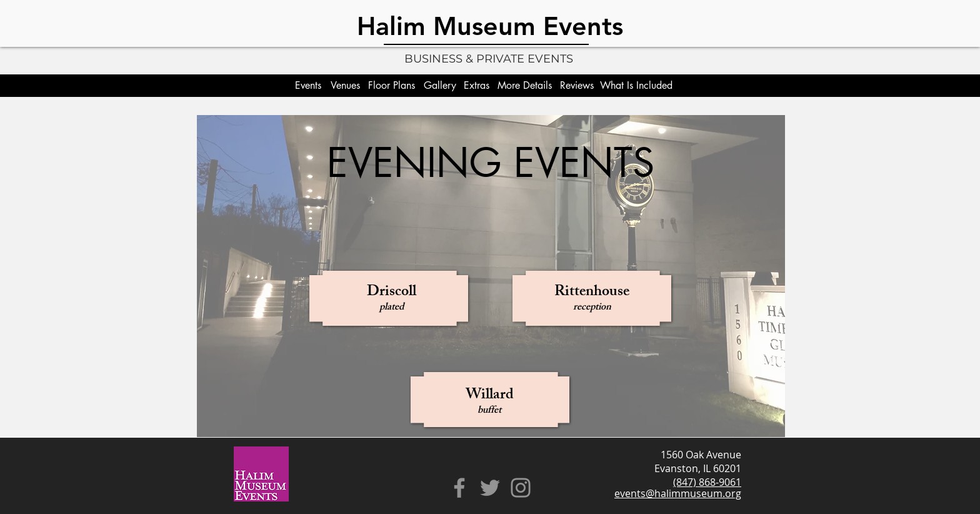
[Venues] (345, 86)
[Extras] (477, 86)
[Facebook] (459, 488)
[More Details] (524, 86)
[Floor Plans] (391, 86)
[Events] (308, 86)
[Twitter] (490, 488)
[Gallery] (440, 86)
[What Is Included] (636, 86)
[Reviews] (577, 86)
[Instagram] (521, 488)
